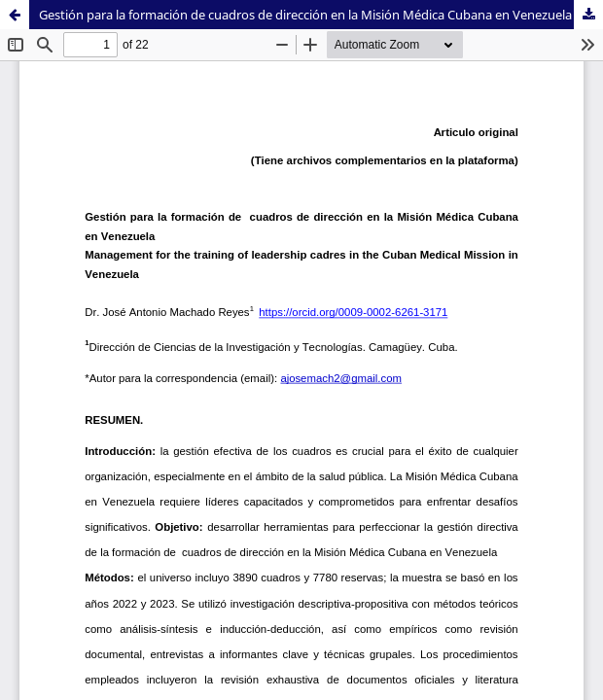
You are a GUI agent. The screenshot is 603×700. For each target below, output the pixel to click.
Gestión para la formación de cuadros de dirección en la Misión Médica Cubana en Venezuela (305, 15)
